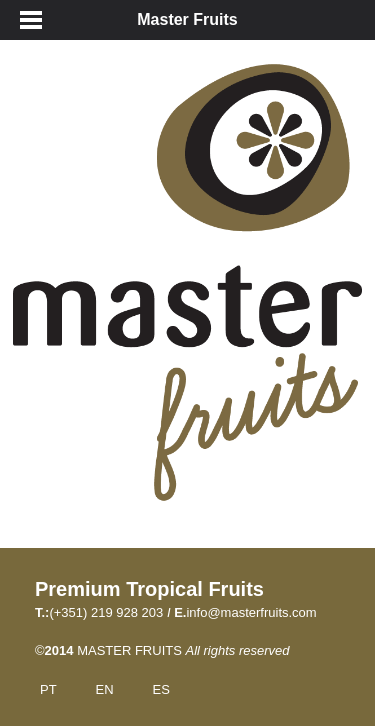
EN (105, 689)
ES (160, 689)
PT (48, 689)
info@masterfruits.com (251, 612)
